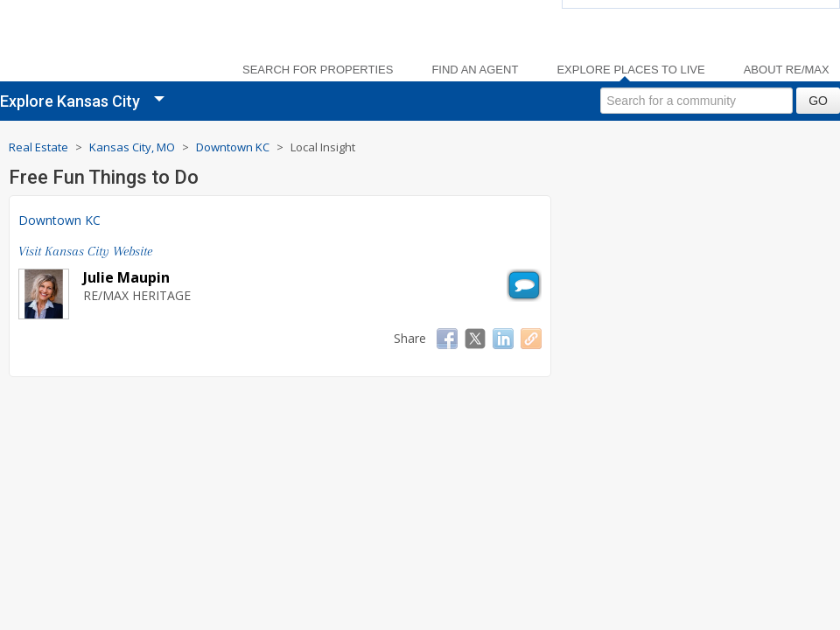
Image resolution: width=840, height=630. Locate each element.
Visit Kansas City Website (85, 251)
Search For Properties (318, 70)
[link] (114, 44)
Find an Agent (475, 70)
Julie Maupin (126, 277)
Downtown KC (59, 220)
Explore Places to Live (630, 70)
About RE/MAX (787, 70)
